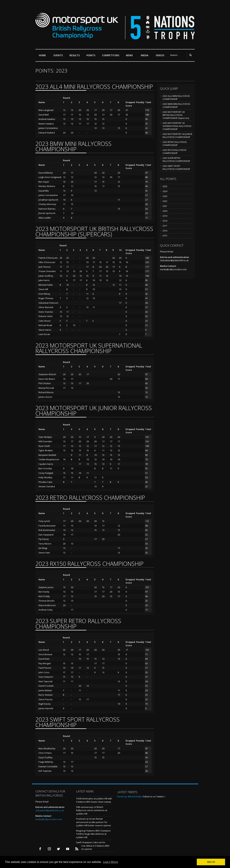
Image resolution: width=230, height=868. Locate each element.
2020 (165, 211)
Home (42, 55)
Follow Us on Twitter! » (154, 797)
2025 (165, 186)
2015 (165, 236)
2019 (165, 216)
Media (145, 55)
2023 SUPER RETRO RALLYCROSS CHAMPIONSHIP (176, 160)
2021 (165, 206)
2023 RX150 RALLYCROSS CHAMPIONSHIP (174, 152)
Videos (160, 55)
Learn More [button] (110, 862)
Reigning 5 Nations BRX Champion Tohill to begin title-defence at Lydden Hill (93, 834)
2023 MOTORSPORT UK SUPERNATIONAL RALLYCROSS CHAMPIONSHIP (177, 126)
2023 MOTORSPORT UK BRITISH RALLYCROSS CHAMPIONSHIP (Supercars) (176, 115)
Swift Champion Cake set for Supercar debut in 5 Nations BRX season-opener (93, 846)
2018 (165, 221)
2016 (165, 231)
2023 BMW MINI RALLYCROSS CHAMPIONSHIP (176, 106)
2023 (165, 196)
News (129, 55)
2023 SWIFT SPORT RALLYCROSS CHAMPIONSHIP (176, 168)
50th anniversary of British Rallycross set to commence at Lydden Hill (92, 810)
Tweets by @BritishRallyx (130, 797)
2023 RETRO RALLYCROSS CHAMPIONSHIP (175, 144)
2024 (165, 191)
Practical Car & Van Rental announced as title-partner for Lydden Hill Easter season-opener (94, 822)
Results (75, 57)
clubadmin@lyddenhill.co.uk (174, 260)
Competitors (111, 55)
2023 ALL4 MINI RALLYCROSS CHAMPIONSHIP (176, 98)
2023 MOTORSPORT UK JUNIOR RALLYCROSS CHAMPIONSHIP (177, 136)
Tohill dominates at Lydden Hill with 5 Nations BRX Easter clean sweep (94, 800)
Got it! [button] (211, 862)
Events (59, 57)
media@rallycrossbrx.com (173, 269)
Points (92, 57)
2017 (165, 226)
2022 (165, 201)
